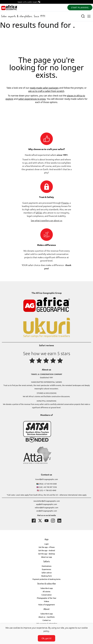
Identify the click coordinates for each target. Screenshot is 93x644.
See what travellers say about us (46, 220)
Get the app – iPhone (47, 547)
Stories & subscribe (46, 583)
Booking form (47, 576)
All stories (46, 591)
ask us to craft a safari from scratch (46, 91)
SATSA (39, 213)
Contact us (47, 620)
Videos (46, 601)
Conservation (46, 595)
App (46, 539)
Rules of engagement (47, 605)
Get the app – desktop (46, 554)
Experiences (46, 569)
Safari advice (47, 573)
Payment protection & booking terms (46, 579)
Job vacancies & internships (47, 623)
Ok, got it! (46, 638)
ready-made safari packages (44, 88)
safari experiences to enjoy (32, 99)
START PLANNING (80, 7)
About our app (46, 557)
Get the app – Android (47, 550)
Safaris (46, 561)
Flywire (65, 203)
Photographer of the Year (47, 598)
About (46, 609)
